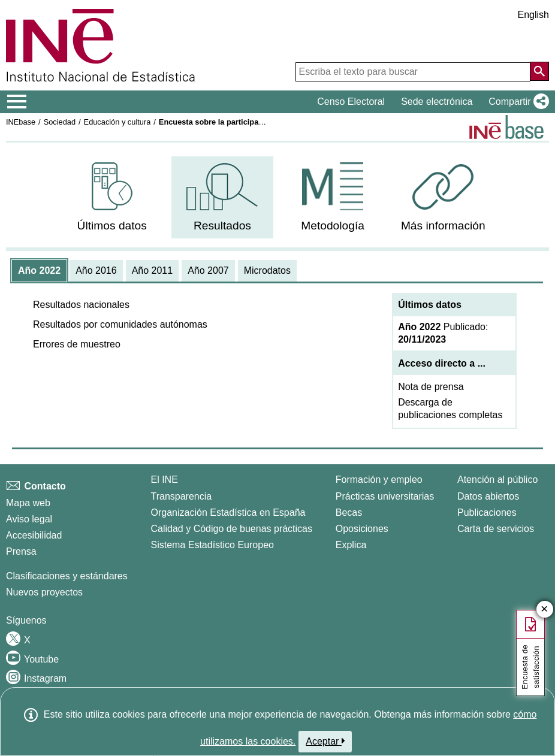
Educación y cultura (117, 122)
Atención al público (497, 480)
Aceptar (325, 741)
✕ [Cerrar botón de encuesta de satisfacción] (545, 610)
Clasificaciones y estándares (67, 576)
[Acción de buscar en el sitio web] (539, 71)
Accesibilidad (34, 535)
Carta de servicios (496, 529)
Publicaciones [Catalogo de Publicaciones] (487, 512)
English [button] (533, 15)
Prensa (21, 551)
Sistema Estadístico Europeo (212, 545)
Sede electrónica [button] (437, 102)
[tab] (39, 271)
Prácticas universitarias (385, 496)
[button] (516, 102)
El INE (165, 480)
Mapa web (28, 503)
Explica (351, 545)
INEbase (21, 122)
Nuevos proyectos (44, 592)
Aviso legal (29, 519)
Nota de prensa (431, 387)
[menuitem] (112, 197)
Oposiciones (362, 529)
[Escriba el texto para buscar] (413, 72)
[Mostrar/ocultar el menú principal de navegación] (17, 102)
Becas (349, 512)
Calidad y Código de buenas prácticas (232, 529)
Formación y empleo (379, 480)
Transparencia (182, 496)
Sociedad (60, 122)
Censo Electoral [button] (351, 102)
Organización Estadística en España (228, 512)
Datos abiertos (488, 496)
